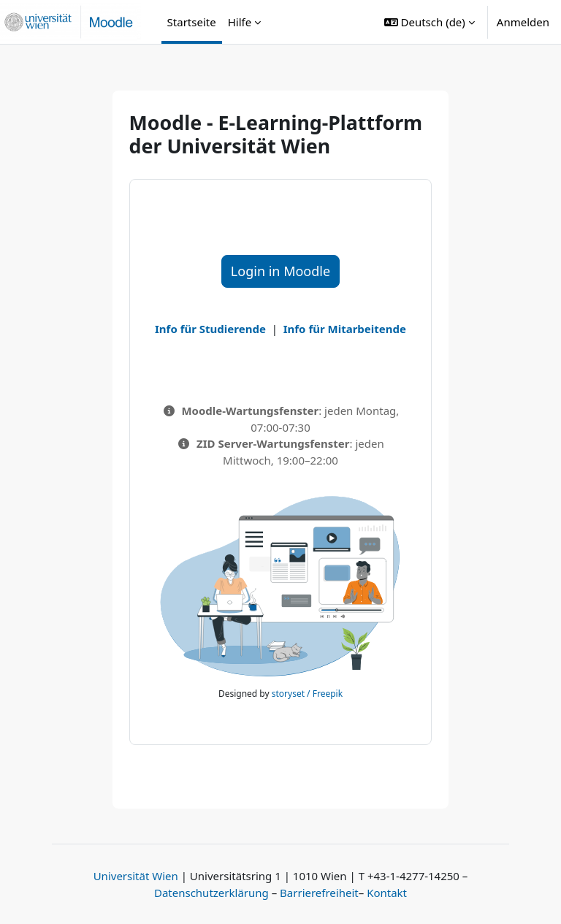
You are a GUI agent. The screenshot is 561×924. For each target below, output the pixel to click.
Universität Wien (136, 876)
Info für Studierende (210, 329)
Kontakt (387, 893)
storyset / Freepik (307, 694)
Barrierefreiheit (319, 893)
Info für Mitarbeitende (345, 329)
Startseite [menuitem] (192, 22)
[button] (430, 22)
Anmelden (523, 22)
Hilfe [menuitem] (240, 22)
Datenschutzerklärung (211, 893)
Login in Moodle (280, 271)
